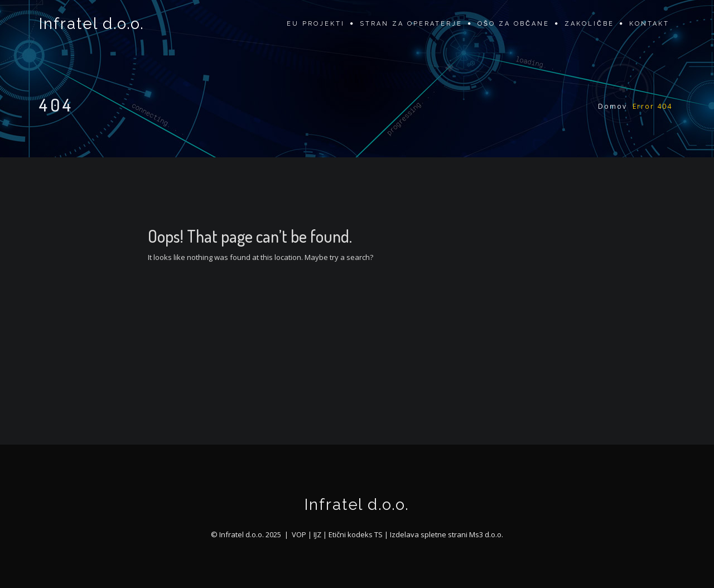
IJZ (317, 534)
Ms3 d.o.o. (486, 534)
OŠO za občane (513, 24)
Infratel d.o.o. (92, 24)
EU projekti (316, 24)
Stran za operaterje (411, 24)
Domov (612, 106)
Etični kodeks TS (356, 534)
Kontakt (649, 24)
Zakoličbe (589, 24)
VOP (299, 534)
